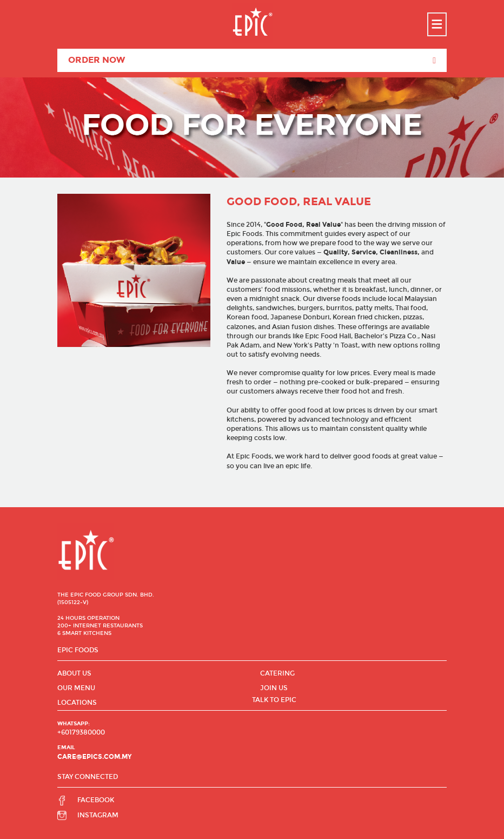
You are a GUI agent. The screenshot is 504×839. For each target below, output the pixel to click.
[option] (252, 127)
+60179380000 (81, 732)
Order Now (252, 61)
